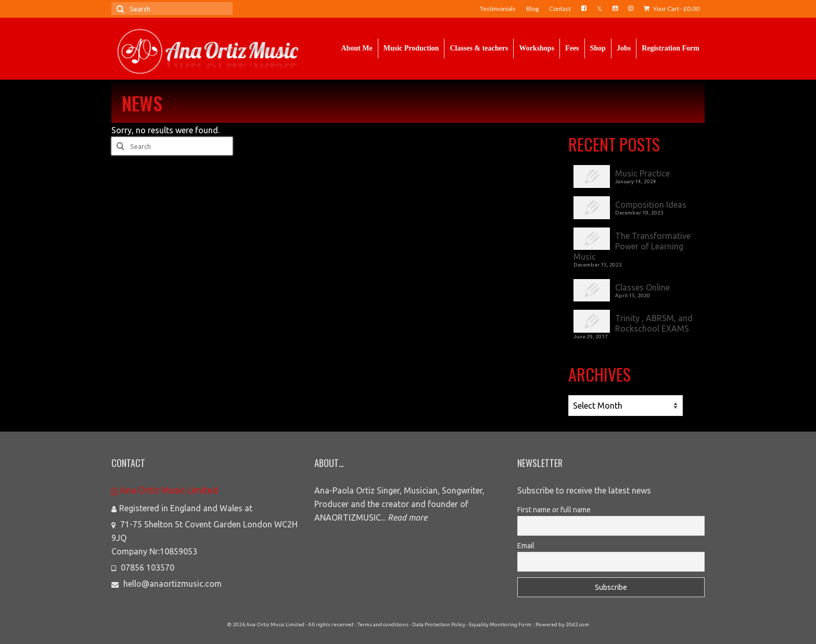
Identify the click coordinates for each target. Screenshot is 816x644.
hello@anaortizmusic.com (167, 584)
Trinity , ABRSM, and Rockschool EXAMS (654, 323)
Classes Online (642, 287)
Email (526, 546)
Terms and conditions (383, 624)
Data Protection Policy (439, 624)
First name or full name (554, 510)
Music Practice (642, 173)
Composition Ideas (651, 205)
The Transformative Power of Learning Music (632, 246)
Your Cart (672, 9)
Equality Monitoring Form (500, 624)
